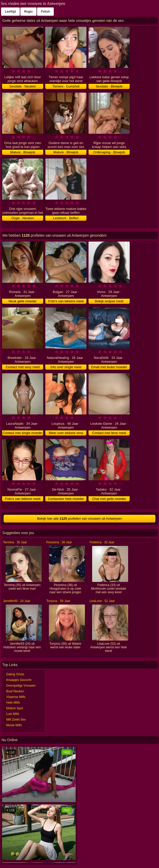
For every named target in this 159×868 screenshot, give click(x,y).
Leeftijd (10, 12)
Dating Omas (15, 674)
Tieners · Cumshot (66, 86)
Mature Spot (15, 708)
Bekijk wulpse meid (109, 301)
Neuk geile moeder (23, 301)
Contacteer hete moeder (66, 499)
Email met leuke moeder (109, 367)
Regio (28, 12)
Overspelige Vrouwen (21, 686)
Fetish (45, 12)
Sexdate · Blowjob (109, 86)
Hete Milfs (13, 703)
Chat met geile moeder (109, 499)
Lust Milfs (13, 714)
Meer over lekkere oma (66, 433)
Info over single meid (66, 367)
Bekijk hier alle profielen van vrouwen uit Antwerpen (79, 519)
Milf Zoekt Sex (16, 720)
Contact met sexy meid (23, 367)
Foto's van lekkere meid (66, 301)
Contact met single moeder (23, 433)
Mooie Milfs (14, 725)
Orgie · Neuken (23, 218)
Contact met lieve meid (109, 433)
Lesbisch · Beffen (66, 218)
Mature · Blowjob (23, 152)
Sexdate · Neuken (23, 86)
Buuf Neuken (15, 691)
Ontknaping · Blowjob (109, 152)
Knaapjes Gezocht (19, 680)
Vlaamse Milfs (16, 697)
